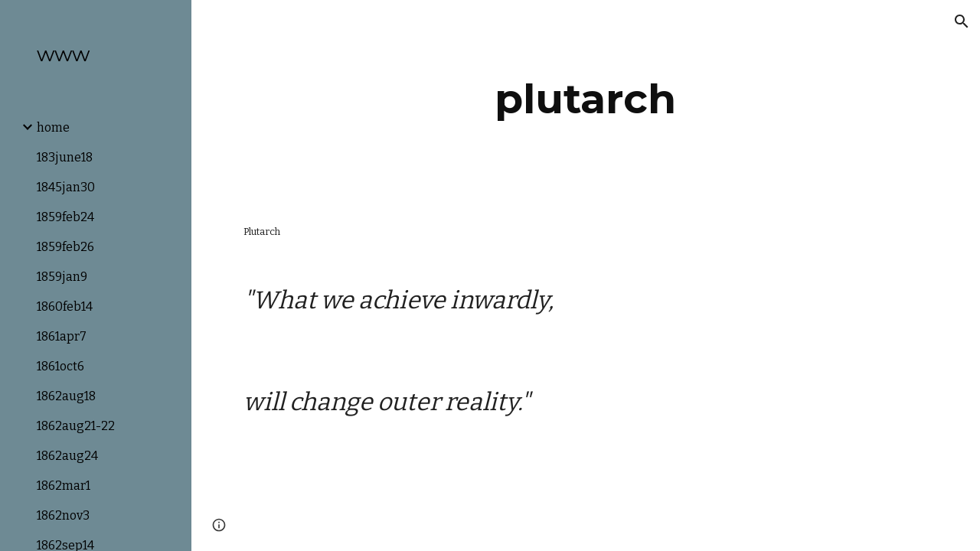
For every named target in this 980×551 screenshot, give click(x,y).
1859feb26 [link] (65, 247)
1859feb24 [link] (65, 217)
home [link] (53, 127)
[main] (585, 99)
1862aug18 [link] (66, 396)
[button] (962, 21)
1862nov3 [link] (63, 515)
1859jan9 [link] (62, 277)
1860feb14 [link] (65, 306)
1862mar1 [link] (64, 486)
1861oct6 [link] (60, 366)
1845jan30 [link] (66, 187)
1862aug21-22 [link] (76, 426)
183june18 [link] (65, 157)
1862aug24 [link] (67, 456)
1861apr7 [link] (62, 336)
